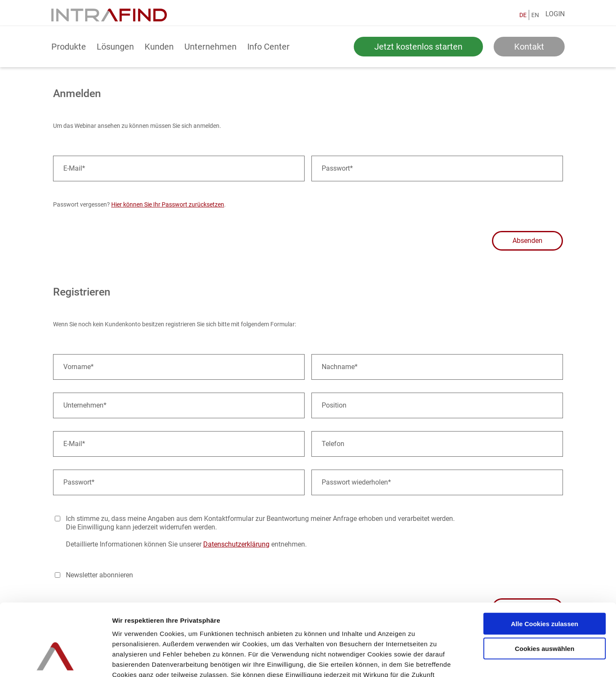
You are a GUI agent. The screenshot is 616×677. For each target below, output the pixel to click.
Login (555, 14)
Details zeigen (455, 660)
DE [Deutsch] (523, 15)
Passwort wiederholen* (356, 482)
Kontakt (529, 47)
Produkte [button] (69, 47)
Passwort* (337, 168)
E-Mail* (74, 168)
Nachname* (340, 367)
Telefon (333, 444)
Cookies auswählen (544, 590)
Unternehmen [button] (210, 47)
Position (334, 405)
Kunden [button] (159, 47)
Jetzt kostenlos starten (418, 47)
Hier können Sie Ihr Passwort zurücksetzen (168, 204)
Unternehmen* (85, 405)
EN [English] (535, 15)
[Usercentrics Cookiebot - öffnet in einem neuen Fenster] (55, 660)
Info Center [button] (268, 47)
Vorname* (78, 367)
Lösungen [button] (115, 47)
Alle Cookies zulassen (545, 564)
